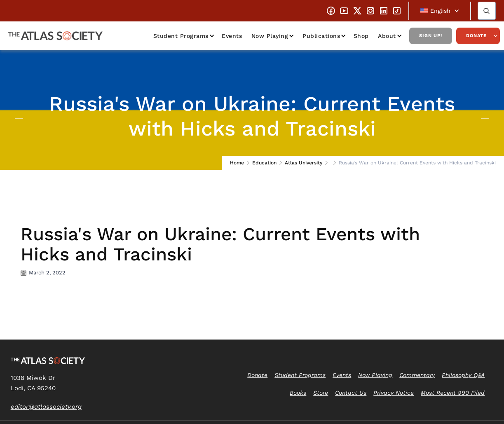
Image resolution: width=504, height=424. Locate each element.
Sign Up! (431, 36)
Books (298, 393)
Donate (476, 36)
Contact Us (351, 393)
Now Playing (270, 36)
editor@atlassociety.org (46, 407)
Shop (361, 36)
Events (232, 36)
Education (264, 163)
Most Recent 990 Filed (453, 393)
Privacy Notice (394, 393)
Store (321, 393)
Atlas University (304, 163)
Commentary (417, 375)
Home (237, 163)
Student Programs (181, 36)
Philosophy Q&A (463, 375)
